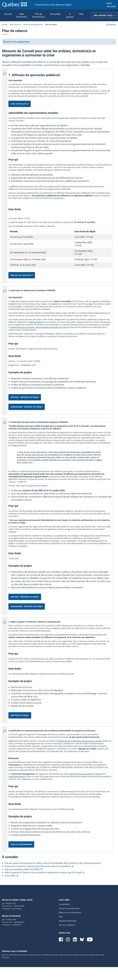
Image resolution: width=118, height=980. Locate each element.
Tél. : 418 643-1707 (9, 903)
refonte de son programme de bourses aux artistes (81, 741)
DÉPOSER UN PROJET (20, 715)
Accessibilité (64, 904)
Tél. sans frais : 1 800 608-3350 (13, 906)
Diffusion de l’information (70, 913)
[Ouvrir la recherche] (89, 15)
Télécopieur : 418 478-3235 (12, 909)
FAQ (61, 917)
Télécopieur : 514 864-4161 (12, 925)
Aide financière (15, 24)
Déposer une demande (22, 276)
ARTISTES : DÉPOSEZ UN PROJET (25, 397)
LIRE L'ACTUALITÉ (19, 105)
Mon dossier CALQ (105, 15)
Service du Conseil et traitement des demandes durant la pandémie (39, 866)
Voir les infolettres (67, 925)
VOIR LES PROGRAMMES (21, 844)
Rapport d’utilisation (68, 921)
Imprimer (111, 24)
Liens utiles (11, 876)
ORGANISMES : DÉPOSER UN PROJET (27, 606)
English (109, 3)
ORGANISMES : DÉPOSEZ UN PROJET (27, 407)
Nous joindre (111, 6)
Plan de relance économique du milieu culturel (29, 863)
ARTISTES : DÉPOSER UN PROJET (25, 597)
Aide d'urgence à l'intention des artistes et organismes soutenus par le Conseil (44, 872)
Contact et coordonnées (69, 908)
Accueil (5, 24)
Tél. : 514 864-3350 (9, 920)
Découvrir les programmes (33, 24)
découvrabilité (36, 322)
